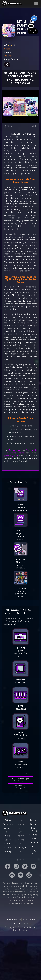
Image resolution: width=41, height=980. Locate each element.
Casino (8, 840)
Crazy (21, 820)
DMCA (15, 924)
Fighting (21, 824)
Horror (20, 836)
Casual (8, 844)
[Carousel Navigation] (20, 126)
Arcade (8, 828)
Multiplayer (21, 848)
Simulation (33, 843)
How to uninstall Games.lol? (20, 787)
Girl (21, 828)
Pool (20, 852)
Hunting (20, 840)
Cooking (8, 852)
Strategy (33, 850)
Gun (20, 832)
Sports (33, 847)
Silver (33, 839)
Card (8, 836)
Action (8, 820)
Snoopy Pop (15, 450)
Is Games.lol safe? (20, 774)
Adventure (8, 824)
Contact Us (24, 924)
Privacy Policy (29, 920)
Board (8, 832)
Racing (33, 824)
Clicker (8, 848)
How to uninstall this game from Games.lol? (21, 780)
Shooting (33, 835)
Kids (20, 844)
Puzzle (33, 820)
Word (33, 854)
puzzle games (11, 456)
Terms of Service (13, 920)
